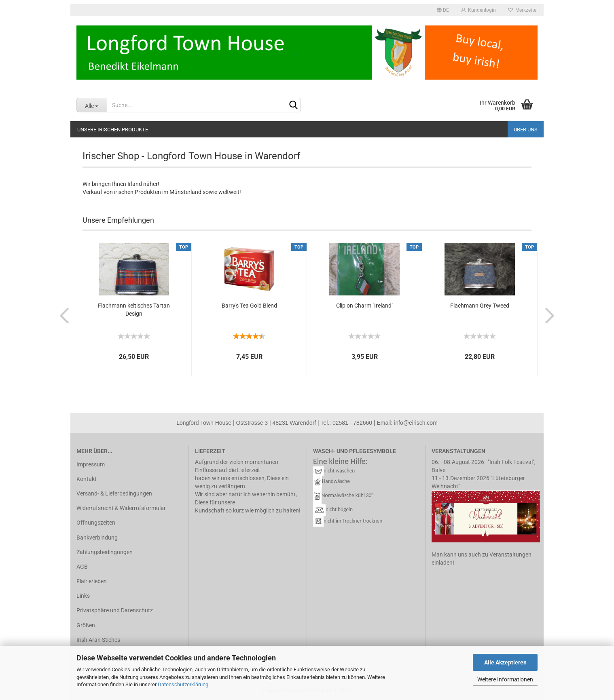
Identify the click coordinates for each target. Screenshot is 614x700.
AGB (82, 567)
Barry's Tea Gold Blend (249, 306)
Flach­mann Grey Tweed (480, 306)
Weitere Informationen (505, 679)
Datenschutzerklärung (183, 684)
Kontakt (87, 479)
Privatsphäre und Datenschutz (115, 610)
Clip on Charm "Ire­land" (365, 306)
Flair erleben (92, 581)
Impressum (91, 464)
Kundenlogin (478, 10)
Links (83, 596)
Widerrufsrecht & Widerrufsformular (121, 508)
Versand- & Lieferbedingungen (114, 493)
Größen (86, 625)
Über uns (526, 130)
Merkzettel (523, 10)
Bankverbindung (97, 538)
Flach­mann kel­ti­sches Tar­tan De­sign (134, 310)
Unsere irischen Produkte (113, 130)
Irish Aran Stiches (98, 640)
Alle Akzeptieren (505, 662)
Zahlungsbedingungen (105, 552)
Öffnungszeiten (96, 523)
